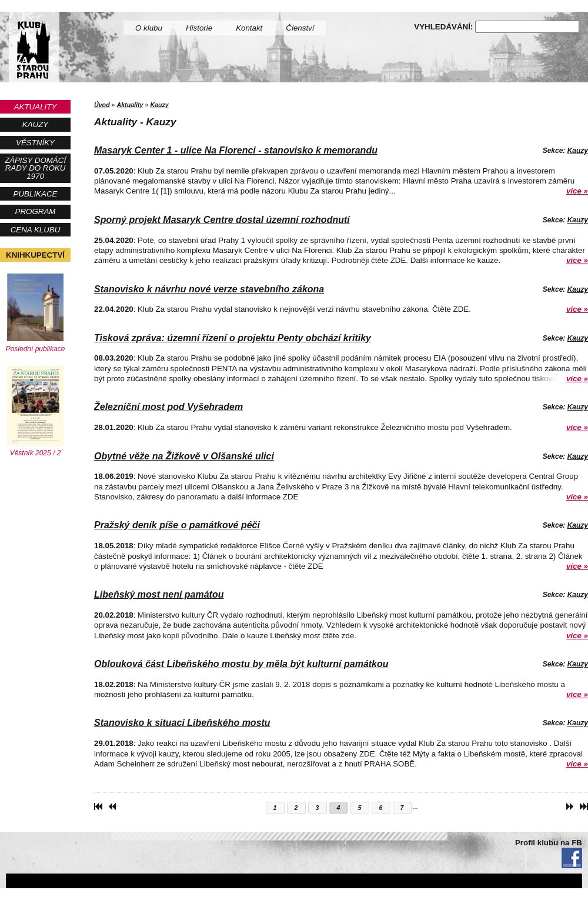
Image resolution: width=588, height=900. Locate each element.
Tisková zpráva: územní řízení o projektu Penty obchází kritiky (233, 338)
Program (36, 211)
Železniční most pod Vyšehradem (168, 407)
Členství (300, 28)
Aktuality (36, 107)
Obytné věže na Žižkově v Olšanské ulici (184, 456)
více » (577, 191)
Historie (199, 28)
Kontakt (249, 28)
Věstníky (35, 143)
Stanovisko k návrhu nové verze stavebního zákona (209, 289)
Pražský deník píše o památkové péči (177, 525)
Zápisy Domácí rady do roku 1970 (35, 168)
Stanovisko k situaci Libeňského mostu (182, 723)
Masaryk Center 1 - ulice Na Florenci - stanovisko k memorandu (236, 150)
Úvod (102, 105)
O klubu (149, 28)
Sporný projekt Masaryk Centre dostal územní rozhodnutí (222, 220)
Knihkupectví (35, 255)
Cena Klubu (36, 230)
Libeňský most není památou (159, 594)
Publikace (36, 194)
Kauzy (35, 124)
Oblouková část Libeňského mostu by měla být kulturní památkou (241, 664)
